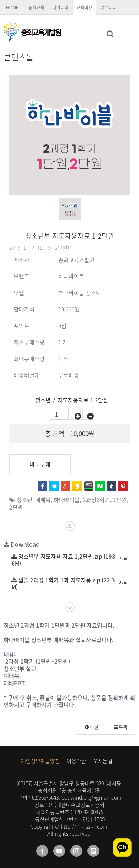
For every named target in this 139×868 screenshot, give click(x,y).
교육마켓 (85, 7)
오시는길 (103, 761)
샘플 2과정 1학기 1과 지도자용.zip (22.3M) (69, 584)
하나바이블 (67, 500)
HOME (12, 7)
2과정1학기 (96, 500)
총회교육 (36, 7)
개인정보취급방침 (40, 761)
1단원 (120, 500)
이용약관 (76, 761)
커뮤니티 (109, 7)
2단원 (16, 507)
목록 (121, 727)
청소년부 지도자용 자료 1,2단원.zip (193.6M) (69, 560)
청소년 (24, 500)
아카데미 (60, 7)
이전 (92, 727)
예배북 (43, 500)
